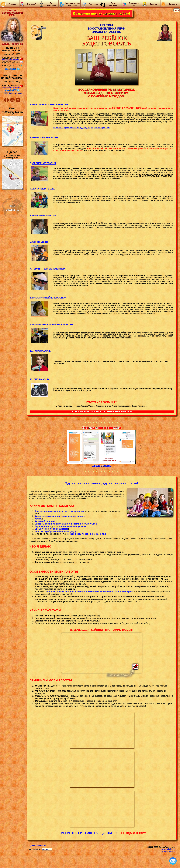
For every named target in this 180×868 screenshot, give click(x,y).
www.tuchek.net (168, 849)
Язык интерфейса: (35, 849)
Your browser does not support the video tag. (107, 67)
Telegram (9, 60)
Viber (4, 60)
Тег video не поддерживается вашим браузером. (102, 653)
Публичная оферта (37, 846)
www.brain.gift (168, 851)
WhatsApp (16, 60)
